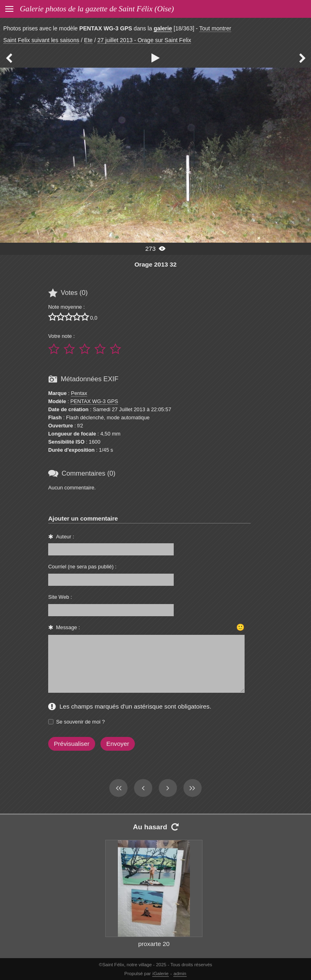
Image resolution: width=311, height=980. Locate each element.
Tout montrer (215, 28)
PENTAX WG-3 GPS (94, 401)
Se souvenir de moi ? (81, 722)
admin (180, 974)
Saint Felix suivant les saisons (41, 40)
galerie (163, 28)
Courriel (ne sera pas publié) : (82, 567)
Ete (88, 40)
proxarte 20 (154, 944)
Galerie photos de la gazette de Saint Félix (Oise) (97, 9)
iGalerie (161, 974)
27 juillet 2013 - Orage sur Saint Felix (144, 40)
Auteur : (65, 537)
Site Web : (60, 597)
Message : (68, 627)
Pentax (79, 393)
